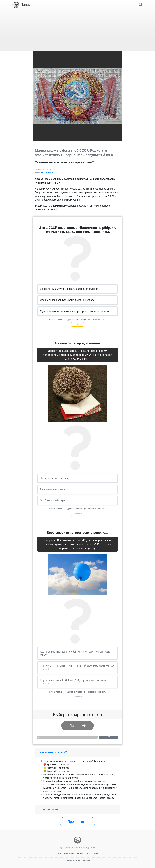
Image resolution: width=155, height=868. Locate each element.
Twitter (95, 853)
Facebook (61, 853)
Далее (74, 726)
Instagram (70, 853)
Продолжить (77, 822)
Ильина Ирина (47, 173)
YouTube (79, 853)
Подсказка (77, 324)
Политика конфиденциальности (77, 861)
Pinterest (87, 853)
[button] (120, 96)
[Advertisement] (78, 30)
